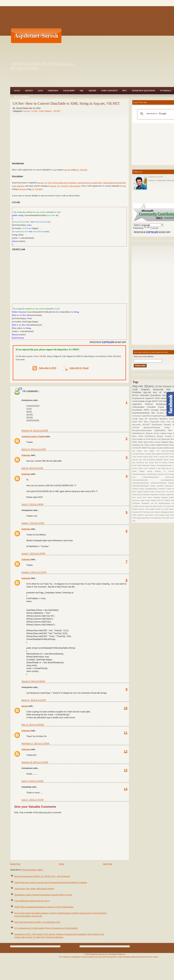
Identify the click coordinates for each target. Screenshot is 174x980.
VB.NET (57, 111)
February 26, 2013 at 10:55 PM (35, 431)
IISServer (150, 404)
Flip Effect (166, 454)
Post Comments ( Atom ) (33, 870)
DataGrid (147, 492)
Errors (136, 395)
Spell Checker (158, 506)
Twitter (141, 442)
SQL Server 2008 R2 (153, 462)
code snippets (75, 186)
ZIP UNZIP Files (145, 448)
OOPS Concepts (109, 91)
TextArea (142, 509)
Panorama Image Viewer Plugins (145, 500)
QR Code (143, 460)
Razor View (166, 422)
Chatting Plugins (139, 489)
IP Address (162, 495)
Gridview (53, 91)
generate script (143, 515)
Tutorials (166, 91)
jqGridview (146, 518)
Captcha (159, 454)
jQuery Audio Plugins (157, 515)
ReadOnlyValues (165, 503)
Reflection (160, 460)
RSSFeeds (137, 503)
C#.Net (35, 111)
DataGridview (158, 425)
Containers (162, 489)
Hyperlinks (154, 495)
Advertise (161, 474)
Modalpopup (163, 404)
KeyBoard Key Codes (141, 445)
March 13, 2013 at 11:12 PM (34, 449)
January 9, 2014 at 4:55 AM (33, 681)
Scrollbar (136, 506)
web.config (137, 425)
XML (154, 413)
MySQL (146, 457)
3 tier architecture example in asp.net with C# (32, 901)
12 (126, 751)
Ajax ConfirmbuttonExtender (149, 477)
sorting (151, 471)
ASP (159, 451)
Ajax (40, 91)
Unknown (26, 455)
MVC (125, 91)
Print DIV (161, 500)
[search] (159, 114)
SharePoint (166, 410)
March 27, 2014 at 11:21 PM (34, 700)
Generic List (156, 439)
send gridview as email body (90, 183)
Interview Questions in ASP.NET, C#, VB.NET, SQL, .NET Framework (42, 876)
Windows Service (153, 433)
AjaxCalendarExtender (147, 480)
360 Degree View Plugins (144, 451)
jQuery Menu (149, 442)
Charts (141, 436)
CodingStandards (152, 489)
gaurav (25, 706)
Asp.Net (29, 91)
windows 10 (161, 471)
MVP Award (148, 497)
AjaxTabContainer (139, 454)
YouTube (138, 427)
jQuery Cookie (157, 448)
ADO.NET (147, 425)
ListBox (153, 445)
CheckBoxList (151, 436)
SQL (82, 91)
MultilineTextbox (163, 445)
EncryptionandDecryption (143, 430)
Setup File (149, 506)
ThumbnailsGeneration (165, 465)
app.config (162, 468)
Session (142, 506)
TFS (164, 506)
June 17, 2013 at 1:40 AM (32, 504)
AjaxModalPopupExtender (163, 416)
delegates (165, 512)
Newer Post (15, 864)
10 (126, 708)
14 (126, 789)
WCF (141, 422)
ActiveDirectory (152, 474)
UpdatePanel (147, 416)
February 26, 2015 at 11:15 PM (35, 762)
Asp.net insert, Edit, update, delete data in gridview (34, 889)
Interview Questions (143, 91)
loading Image (167, 433)
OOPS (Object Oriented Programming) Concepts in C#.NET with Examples (44, 907)
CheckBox (152, 407)
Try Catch (165, 509)
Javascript (160, 389)
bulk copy (147, 512)
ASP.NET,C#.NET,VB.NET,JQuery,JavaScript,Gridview (42, 66)
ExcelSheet (138, 410)
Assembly (160, 486)
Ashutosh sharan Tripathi (33, 437)
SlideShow (164, 419)
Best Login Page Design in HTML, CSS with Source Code (37, 922)
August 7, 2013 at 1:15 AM (33, 523)
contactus (158, 512)
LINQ (134, 457)
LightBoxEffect (161, 430)
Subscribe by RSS (44, 368)
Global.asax (166, 439)
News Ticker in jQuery (157, 457)
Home (17, 91)
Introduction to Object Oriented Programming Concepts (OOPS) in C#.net (43, 895)
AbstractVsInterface (139, 474)
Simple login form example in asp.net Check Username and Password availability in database (51, 882)
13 (126, 770)
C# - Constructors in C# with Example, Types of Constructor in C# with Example (46, 928)
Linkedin (140, 457)
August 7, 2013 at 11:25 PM (33, 554)
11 (126, 733)
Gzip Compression (144, 495)
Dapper (140, 492)
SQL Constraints (139, 462)
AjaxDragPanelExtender (141, 483)
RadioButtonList (139, 433)
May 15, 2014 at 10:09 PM (33, 725)
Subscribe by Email (75, 368)
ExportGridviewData (142, 413)
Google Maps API (141, 419)
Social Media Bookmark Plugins (144, 465)
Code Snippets (46, 111)
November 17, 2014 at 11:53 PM (35, 743)
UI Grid (135, 448)
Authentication (140, 407)
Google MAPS (152, 401)
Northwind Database (161, 497)
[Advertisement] (96, 36)
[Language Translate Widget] (148, 225)
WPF (141, 512)
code (152, 512)
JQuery (92, 91)
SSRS (135, 442)
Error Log (166, 492)
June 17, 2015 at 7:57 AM (32, 800)
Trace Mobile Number (153, 509)
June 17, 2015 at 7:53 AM (32, 781)
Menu (147, 422)
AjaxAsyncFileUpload (154, 427)
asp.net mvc (151, 392)
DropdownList (139, 398)
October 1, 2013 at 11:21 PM (34, 572)
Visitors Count (143, 468)
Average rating (150, 454)
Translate (151, 228)
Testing (135, 509)
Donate (159, 492)
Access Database (162, 442)
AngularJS (150, 398)
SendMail (161, 413)
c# (161, 392)
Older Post (107, 864)
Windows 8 (153, 468)
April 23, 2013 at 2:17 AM (32, 468)
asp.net (67, 170)
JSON (158, 398)
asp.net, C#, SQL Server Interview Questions (57, 183)
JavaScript (69, 91)
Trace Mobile (22, 97)
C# (77, 170)
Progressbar (155, 422)
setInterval (167, 448)
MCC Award (137, 497)
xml (54, 170)
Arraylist (153, 486)
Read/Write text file (150, 503)
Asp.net (27, 111)
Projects (167, 500)
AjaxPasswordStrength (159, 483)
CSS (160, 401)
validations (166, 398)
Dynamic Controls (165, 436)
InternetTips (154, 419)
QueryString (151, 460)
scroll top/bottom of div (158, 518)
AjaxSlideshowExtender (141, 486)
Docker (153, 492)
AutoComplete (139, 401)
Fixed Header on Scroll (142, 439)
